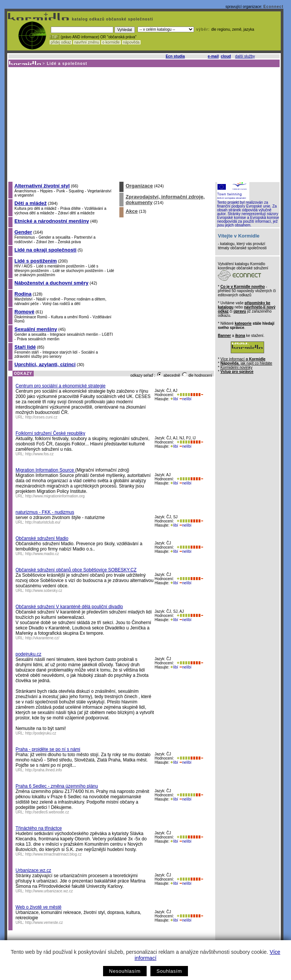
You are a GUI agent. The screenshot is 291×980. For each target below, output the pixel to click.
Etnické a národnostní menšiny (52, 221)
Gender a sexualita (55, 237)
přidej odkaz (61, 42)
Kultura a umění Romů (70, 317)
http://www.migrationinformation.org (55, 496)
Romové (24, 312)
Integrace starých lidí (60, 352)
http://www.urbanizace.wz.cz (49, 891)
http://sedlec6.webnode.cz (47, 812)
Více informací (243, 359)
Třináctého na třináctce (39, 828)
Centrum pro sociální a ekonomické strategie (60, 386)
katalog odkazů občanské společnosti (112, 19)
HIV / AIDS (23, 266)
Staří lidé (25, 347)
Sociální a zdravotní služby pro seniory (56, 354)
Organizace (139, 186)
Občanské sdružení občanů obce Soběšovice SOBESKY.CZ (76, 570)
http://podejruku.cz (41, 733)
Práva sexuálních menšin (38, 339)
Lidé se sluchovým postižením (78, 271)
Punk (61, 191)
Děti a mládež (31, 203)
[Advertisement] (143, 124)
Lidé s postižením (36, 261)
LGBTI (107, 334)
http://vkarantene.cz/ (42, 638)
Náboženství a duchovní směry (52, 283)
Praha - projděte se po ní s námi (48, 749)
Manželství (23, 299)
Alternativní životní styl (42, 186)
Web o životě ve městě (38, 907)
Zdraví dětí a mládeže (76, 213)
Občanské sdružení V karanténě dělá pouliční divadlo (69, 607)
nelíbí (185, 399)
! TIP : (55, 37)
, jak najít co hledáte (246, 363)
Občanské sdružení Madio (42, 538)
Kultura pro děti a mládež (35, 208)
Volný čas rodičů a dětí (62, 304)
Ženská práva (70, 242)
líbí (174, 399)
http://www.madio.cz (42, 554)
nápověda (131, 42)
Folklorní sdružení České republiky (50, 433)
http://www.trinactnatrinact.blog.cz (54, 854)
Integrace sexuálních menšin (74, 334)
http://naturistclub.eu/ (43, 522)
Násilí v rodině (48, 299)
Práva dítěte (70, 208)
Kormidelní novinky (236, 367)
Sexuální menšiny (36, 329)
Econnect (273, 7)
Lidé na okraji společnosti (45, 250)
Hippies (46, 191)
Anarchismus (25, 191)
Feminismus (25, 237)
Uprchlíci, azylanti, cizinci (45, 364)
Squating (76, 191)
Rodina (23, 294)
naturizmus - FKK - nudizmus (45, 512)
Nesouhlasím (125, 971)
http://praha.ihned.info (44, 770)
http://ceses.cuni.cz (41, 417)
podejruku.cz (28, 654)
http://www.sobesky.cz (44, 591)
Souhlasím (169, 971)
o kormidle (111, 42)
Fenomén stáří (27, 352)
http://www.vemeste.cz (44, 923)
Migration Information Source (45, 470)
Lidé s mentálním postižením (60, 266)
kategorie (243, 323)
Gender (23, 232)
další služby (245, 56)
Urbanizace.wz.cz (33, 870)
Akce (131, 211)
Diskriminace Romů (31, 317)
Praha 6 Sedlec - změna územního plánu (57, 786)
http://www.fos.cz (40, 454)
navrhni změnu (87, 42)
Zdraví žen (45, 242)
